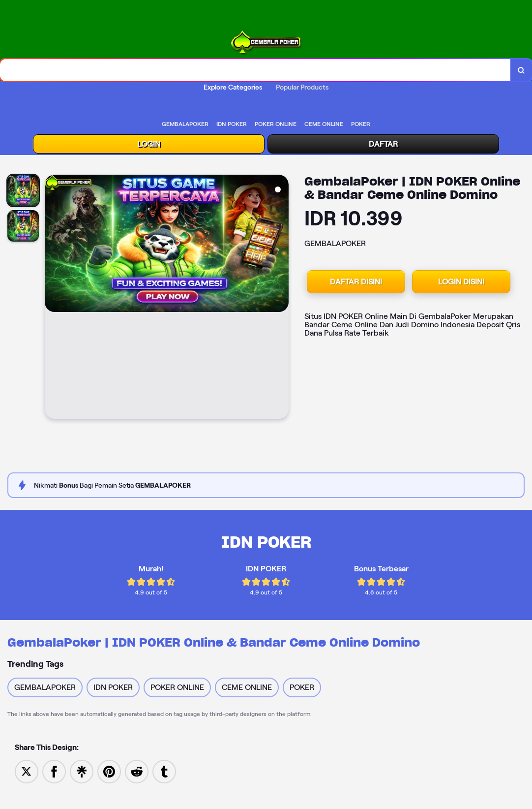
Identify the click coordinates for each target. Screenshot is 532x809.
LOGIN (149, 144)
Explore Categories (233, 87)
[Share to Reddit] (137, 771)
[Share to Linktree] (82, 771)
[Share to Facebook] (54, 771)
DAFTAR (383, 144)
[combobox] (255, 70)
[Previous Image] (53, 298)
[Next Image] (281, 298)
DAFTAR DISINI (356, 282)
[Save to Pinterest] (109, 771)
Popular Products (302, 87)
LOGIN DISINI (461, 282)
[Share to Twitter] (27, 771)
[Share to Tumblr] (164, 771)
